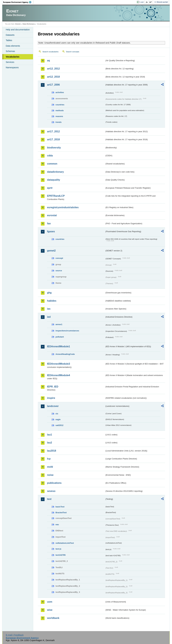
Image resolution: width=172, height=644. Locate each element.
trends (58, 122)
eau (57, 524)
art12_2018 (53, 77)
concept (59, 258)
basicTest (60, 507)
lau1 (49, 435)
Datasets (10, 35)
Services (10, 62)
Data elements (13, 46)
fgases (51, 231)
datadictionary (55, 172)
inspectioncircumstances (67, 331)
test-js (58, 549)
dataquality (53, 180)
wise (50, 610)
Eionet (18, 24)
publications (54, 483)
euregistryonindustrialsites (63, 207)
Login (142, 2)
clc (57, 414)
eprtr (50, 188)
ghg (49, 293)
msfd (50, 467)
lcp (49, 459)
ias (49, 309)
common (52, 164)
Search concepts (73, 52)
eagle (58, 419)
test (49, 499)
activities (60, 92)
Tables (9, 40)
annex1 (59, 324)
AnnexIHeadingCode (65, 354)
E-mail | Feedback (15, 635)
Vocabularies (13, 57)
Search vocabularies (50, 52)
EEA (18, 2)
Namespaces (12, 67)
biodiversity (54, 148)
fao (49, 223)
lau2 (49, 443)
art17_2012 (53, 131)
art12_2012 (53, 69)
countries (60, 105)
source (59, 271)
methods (60, 110)
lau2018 (52, 451)
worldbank (53, 618)
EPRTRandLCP (56, 196)
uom (50, 602)
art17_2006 (53, 85)
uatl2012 (59, 425)
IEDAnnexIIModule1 (58, 346)
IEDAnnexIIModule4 (58, 375)
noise (50, 475)
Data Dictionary (29, 24)
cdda (50, 156)
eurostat (52, 215)
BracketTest (61, 513)
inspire (51, 398)
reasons (59, 116)
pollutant (60, 337)
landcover (53, 406)
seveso (51, 491)
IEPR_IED (53, 387)
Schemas (10, 51)
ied (49, 317)
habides (52, 301)
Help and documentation (18, 30)
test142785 (60, 555)
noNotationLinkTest (65, 543)
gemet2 (51, 251)
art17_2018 (53, 139)
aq (48, 60)
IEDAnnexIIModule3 (58, 364)
